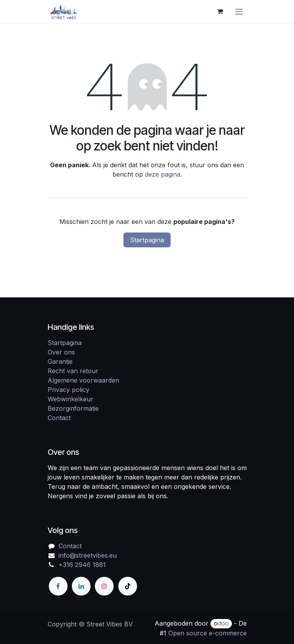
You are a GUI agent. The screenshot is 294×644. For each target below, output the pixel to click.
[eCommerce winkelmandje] (220, 11)
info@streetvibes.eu (88, 555)
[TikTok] (128, 586)
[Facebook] (58, 586)
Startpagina (147, 240)
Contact (59, 418)
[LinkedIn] (81, 586)
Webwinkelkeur (70, 399)
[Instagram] (104, 586)
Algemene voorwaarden (83, 380)
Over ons (61, 352)
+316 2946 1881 (82, 565)
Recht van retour (73, 371)
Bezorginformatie (73, 408)
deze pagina (163, 174)
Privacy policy (69, 390)
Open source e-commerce (208, 633)
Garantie (60, 361)
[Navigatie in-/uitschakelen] (239, 11)
